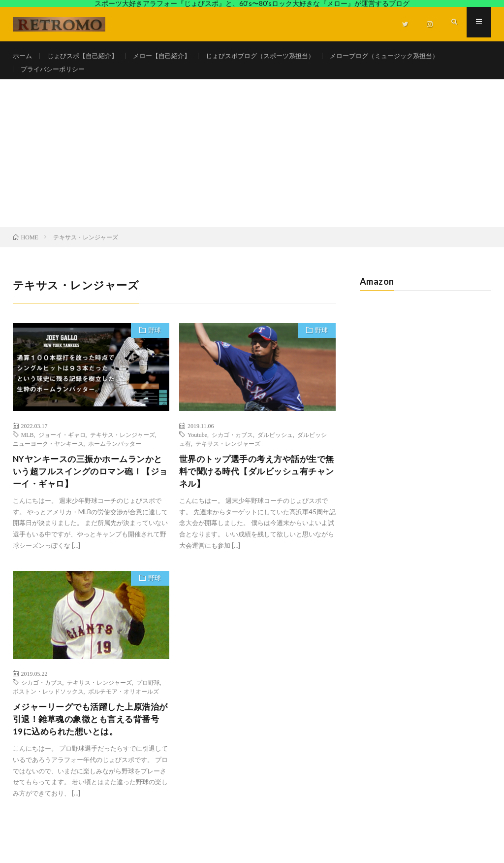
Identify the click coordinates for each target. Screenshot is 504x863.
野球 (153, 341)
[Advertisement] (252, 163)
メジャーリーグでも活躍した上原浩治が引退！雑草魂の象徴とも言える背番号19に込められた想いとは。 (90, 732)
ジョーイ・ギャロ (62, 444)
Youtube (197, 444)
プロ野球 (148, 695)
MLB (28, 444)
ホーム (23, 56)
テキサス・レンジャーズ (123, 444)
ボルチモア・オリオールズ (124, 703)
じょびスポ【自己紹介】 (87, 56)
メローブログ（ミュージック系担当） (408, 56)
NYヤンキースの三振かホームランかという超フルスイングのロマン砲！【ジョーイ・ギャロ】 (88, 482)
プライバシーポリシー (55, 74)
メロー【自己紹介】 (171, 56)
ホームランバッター (115, 453)
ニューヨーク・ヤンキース (48, 453)
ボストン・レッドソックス (48, 703)
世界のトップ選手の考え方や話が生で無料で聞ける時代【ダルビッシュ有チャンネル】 (257, 482)
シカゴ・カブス (232, 444)
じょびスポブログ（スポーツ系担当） (276, 56)
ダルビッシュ (275, 444)
